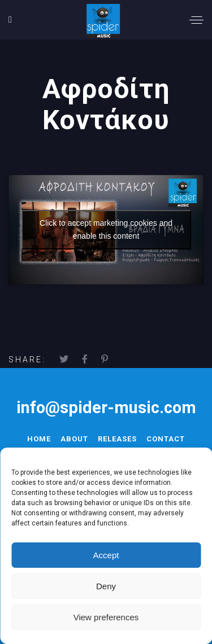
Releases (117, 439)
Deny (106, 586)
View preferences (106, 617)
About (74, 439)
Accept (106, 555)
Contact (166, 439)
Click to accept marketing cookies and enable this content (106, 229)
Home (39, 439)
